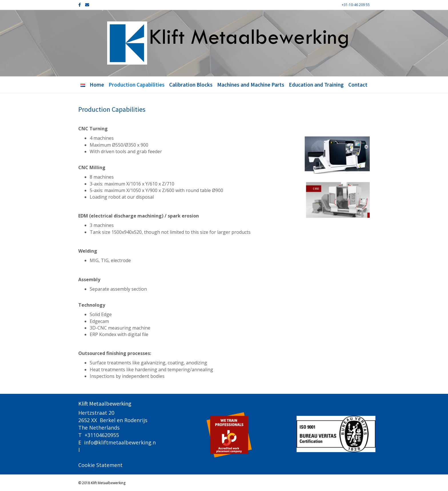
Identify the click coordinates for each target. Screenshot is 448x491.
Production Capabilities (137, 85)
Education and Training (316, 85)
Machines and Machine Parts (251, 85)
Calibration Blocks (191, 85)
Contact (358, 85)
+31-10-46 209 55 (356, 5)
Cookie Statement (100, 465)
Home (97, 85)
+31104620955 (102, 435)
